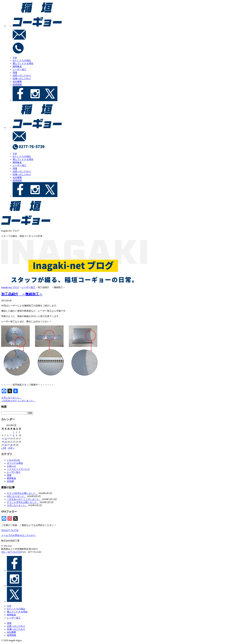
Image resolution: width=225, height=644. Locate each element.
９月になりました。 (11, 398)
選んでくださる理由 (23, 63)
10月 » (11, 448)
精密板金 (17, 66)
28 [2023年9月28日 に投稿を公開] (11, 445)
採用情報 (17, 85)
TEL (10, 530)
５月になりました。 (17, 505)
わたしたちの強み (22, 60)
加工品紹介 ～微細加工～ (22, 294)
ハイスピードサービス (18, 469)
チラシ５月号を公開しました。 (23, 502)
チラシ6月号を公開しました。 (22, 493)
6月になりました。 (17, 496)
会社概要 (17, 82)
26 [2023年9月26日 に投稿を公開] (6, 445)
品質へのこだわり (22, 75)
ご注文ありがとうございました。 (18, 401)
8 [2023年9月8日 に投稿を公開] (14, 435)
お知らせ (11, 466)
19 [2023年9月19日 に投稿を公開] (6, 442)
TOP (15, 58)
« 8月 (4, 448)
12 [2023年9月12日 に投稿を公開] (6, 439)
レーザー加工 (20, 69)
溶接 (15, 72)
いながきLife (13, 460)
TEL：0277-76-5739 (11, 552)
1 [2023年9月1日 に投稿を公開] (14, 432)
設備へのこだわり (22, 78)
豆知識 (10, 481)
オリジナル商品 (15, 463)
